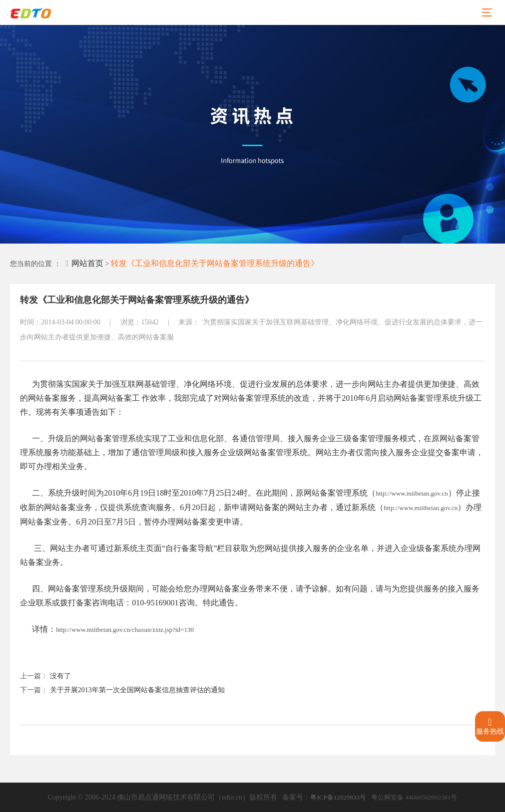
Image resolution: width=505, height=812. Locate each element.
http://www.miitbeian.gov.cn (421, 508)
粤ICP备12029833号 (338, 797)
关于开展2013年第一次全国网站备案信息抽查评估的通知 (137, 690)
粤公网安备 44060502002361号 (414, 797)
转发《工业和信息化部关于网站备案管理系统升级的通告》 (215, 263)
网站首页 (84, 263)
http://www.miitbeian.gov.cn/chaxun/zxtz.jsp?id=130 (125, 630)
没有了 (60, 676)
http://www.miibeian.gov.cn (412, 493)
